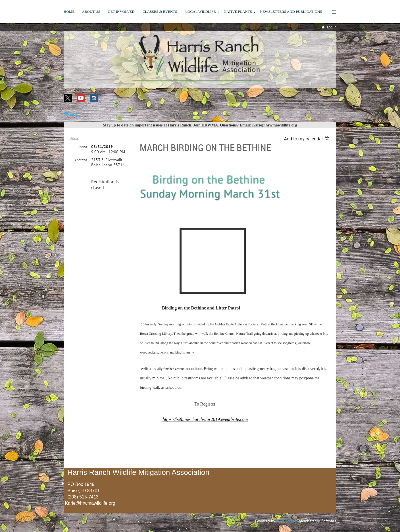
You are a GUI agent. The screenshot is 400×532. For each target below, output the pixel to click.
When (83, 147)
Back (74, 138)
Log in (332, 27)
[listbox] (307, 139)
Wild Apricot (287, 521)
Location (81, 160)
